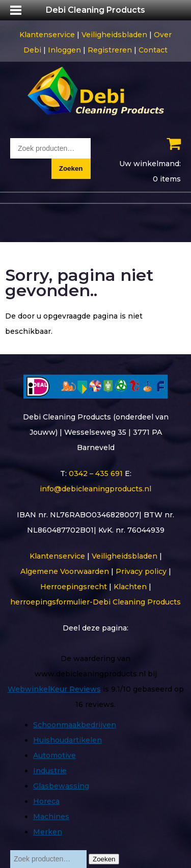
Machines (51, 817)
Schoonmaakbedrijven (75, 725)
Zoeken (71, 168)
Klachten (130, 587)
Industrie (50, 771)
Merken (48, 832)
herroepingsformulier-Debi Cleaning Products (95, 602)
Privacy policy (141, 571)
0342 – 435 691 (96, 474)
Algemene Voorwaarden (65, 571)
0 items (167, 179)
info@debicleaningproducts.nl (95, 489)
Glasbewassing (61, 786)
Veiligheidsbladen (114, 35)
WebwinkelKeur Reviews (54, 689)
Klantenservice (47, 35)
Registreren (110, 50)
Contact (153, 50)
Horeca (46, 801)
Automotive (54, 755)
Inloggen (64, 50)
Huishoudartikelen (67, 740)
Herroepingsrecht (74, 587)
